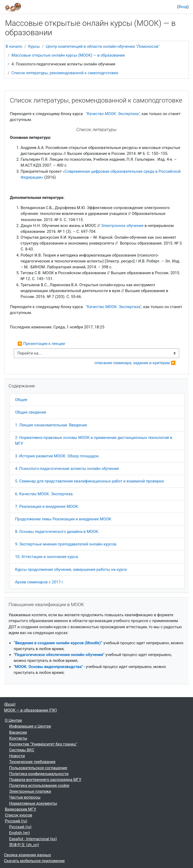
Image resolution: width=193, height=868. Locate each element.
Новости (17, 756)
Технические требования (32, 762)
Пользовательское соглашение (38, 768)
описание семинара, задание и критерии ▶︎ (135, 363)
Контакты (18, 738)
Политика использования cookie (39, 785)
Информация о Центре (30, 726)
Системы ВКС (22, 750)
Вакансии (18, 732)
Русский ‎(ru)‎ (16, 821)
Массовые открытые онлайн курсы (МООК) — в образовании (68, 55)
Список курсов (18, 815)
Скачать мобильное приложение (34, 861)
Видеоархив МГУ (20, 809)
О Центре (13, 720)
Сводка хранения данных (27, 855)
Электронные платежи (30, 791)
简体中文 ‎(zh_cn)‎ (24, 845)
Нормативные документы (33, 803)
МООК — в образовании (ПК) (30, 710)
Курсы (34, 46)
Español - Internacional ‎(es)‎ (33, 839)
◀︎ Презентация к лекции (41, 344)
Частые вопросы (25, 797)
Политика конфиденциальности (39, 774)
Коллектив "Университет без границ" (43, 744)
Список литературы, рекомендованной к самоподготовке (65, 73)
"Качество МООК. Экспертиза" (113, 114)
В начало (14, 46)
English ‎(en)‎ (19, 833)
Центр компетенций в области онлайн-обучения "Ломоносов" (103, 46)
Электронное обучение (122, 226)
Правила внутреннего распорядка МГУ (45, 780)
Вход (183, 7)
